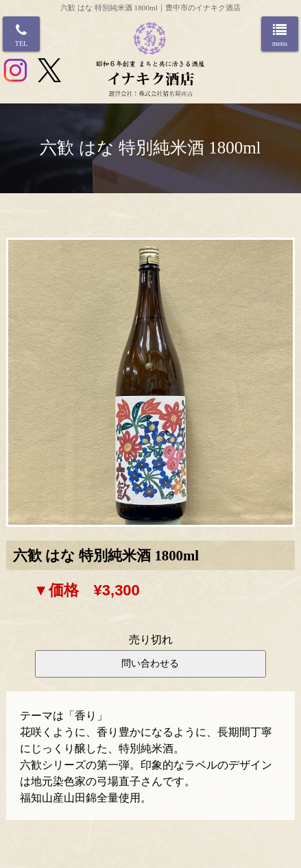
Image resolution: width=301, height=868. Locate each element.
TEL (21, 44)
